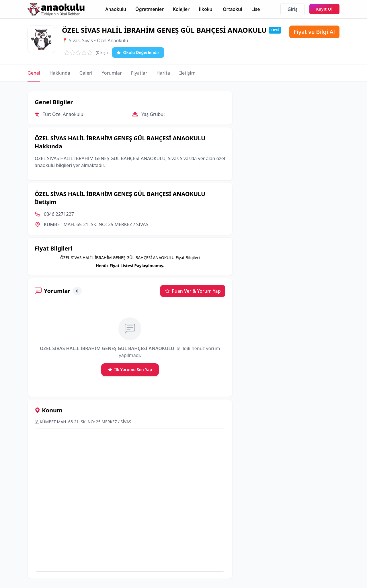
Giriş (293, 9)
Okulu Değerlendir (138, 53)
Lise (256, 9)
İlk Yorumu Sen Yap (130, 370)
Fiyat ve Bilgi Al (314, 32)
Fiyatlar (139, 73)
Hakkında (60, 73)
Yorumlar (112, 73)
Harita (163, 73)
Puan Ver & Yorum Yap (193, 291)
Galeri (86, 73)
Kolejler (181, 9)
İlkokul (206, 9)
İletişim (187, 73)
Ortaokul (233, 9)
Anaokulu (116, 9)
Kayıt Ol (324, 9)
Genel (34, 73)
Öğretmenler (150, 9)
